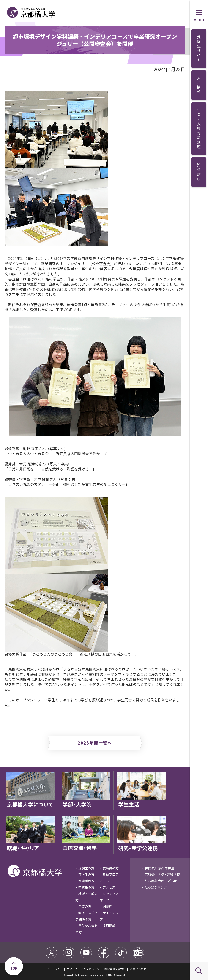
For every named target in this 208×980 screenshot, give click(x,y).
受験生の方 (86, 868)
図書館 (107, 906)
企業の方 (85, 906)
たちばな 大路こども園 (161, 881)
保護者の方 (86, 881)
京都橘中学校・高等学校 (162, 874)
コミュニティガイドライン (83, 969)
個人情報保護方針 (115, 969)
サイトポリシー (53, 969)
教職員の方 (111, 868)
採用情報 (109, 926)
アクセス (109, 887)
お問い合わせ (138, 969)
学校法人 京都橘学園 (159, 868)
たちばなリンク (156, 887)
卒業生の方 (86, 887)
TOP (14, 968)
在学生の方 (86, 874)
